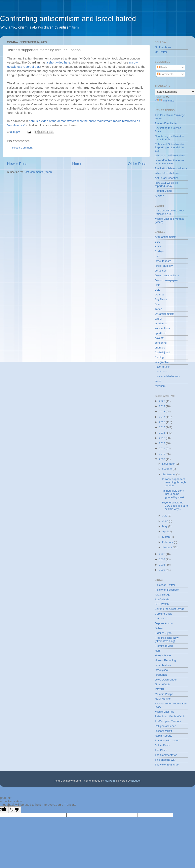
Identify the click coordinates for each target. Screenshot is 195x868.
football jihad (162, 352)
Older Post (137, 164)
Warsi (158, 319)
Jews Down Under (166, 680)
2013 (162, 438)
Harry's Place (163, 655)
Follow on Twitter (165, 585)
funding (159, 357)
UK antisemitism (165, 314)
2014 (162, 433)
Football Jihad (163, 191)
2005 (162, 570)
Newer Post (17, 164)
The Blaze (161, 750)
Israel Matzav (163, 665)
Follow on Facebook (167, 590)
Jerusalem (161, 271)
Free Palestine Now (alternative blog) (167, 639)
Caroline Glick (163, 614)
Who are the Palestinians (170, 155)
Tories (158, 309)
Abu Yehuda (162, 599)
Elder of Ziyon (163, 633)
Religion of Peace (165, 726)
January (167, 547)
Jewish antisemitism (167, 275)
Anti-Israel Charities (167, 178)
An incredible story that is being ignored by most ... (174, 494)
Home (77, 164)
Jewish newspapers (167, 280)
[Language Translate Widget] (175, 92)
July (165, 516)
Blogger (136, 781)
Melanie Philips (164, 694)
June (166, 521)
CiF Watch (161, 618)
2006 (162, 565)
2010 (162, 454)
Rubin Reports (163, 736)
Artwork (159, 196)
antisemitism (162, 328)
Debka (159, 628)
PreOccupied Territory (168, 721)
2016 (162, 422)
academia (161, 323)
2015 (162, 427)
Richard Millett (163, 731)
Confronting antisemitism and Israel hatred (68, 19)
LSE (157, 290)
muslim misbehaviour (168, 376)
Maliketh (110, 781)
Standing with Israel (167, 740)
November (169, 464)
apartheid (160, 333)
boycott (159, 338)
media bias (161, 371)
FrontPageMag (164, 646)
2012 (162, 443)
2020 (162, 401)
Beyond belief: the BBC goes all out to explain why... (175, 506)
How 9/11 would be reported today (166, 184)
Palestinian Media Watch (170, 716)
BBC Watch (162, 604)
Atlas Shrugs (163, 595)
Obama (159, 295)
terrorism (160, 386)
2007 (162, 559)
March (166, 537)
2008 (162, 554)
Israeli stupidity (164, 266)
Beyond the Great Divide (170, 609)
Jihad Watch (162, 684)
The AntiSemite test (167, 123)
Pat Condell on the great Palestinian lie (169, 212)
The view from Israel (167, 765)
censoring (161, 343)
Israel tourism (163, 261)
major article (162, 367)
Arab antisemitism (166, 237)
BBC (158, 242)
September (169, 474)
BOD (158, 246)
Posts (162, 67)
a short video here (58, 63)
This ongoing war (165, 760)
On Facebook (163, 47)
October (167, 469)
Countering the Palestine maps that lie (170, 138)
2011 (162, 448)
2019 (162, 406)
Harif (158, 651)
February (168, 542)
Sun (157, 304)
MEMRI (159, 689)
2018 (162, 411)
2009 (162, 459)
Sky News (161, 299)
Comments (165, 74)
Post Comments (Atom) (38, 172)
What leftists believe (167, 173)
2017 (162, 417)
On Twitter (161, 52)
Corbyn (159, 251)
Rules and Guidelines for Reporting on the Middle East (170, 147)
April (165, 531)
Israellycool (162, 670)
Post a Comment (22, 148)
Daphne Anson (164, 623)
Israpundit (161, 675)
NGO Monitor (163, 699)
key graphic (162, 362)
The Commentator (166, 755)
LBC (157, 285)
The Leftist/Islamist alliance (171, 168)
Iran (157, 256)
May (165, 526)
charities (160, 348)
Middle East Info (165, 712)
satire (158, 381)
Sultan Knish (162, 745)
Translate (164, 101)
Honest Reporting (165, 660)
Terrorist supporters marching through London (174, 482)
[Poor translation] (15, 810)
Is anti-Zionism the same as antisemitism (170, 162)
